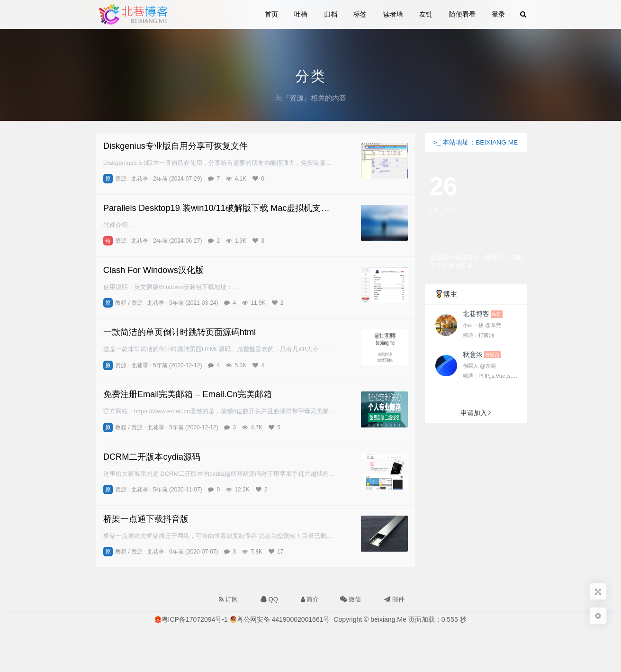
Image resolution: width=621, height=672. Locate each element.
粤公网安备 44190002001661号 (283, 619)
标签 (360, 14)
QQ (269, 599)
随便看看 (462, 14)
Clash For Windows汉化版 (153, 270)
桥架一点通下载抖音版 (146, 519)
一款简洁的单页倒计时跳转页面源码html (180, 332)
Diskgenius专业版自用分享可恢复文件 (175, 146)
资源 (121, 179)
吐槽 (301, 14)
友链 (426, 14)
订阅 (228, 599)
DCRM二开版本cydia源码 (152, 457)
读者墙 (393, 14)
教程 (121, 303)
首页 (272, 14)
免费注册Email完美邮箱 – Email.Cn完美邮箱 (188, 394)
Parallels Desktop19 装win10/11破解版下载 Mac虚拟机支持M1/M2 (229, 208)
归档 (331, 14)
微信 (349, 598)
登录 (498, 14)
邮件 (394, 599)
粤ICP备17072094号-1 (195, 619)
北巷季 (140, 179)
